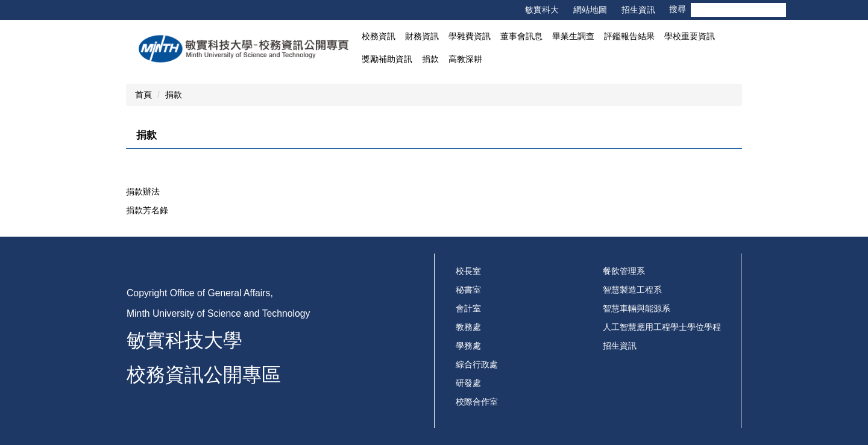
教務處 (468, 327)
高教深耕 (465, 59)
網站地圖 (590, 10)
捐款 (174, 95)
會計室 (468, 308)
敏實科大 (542, 10)
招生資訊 (638, 10)
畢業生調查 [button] (573, 36)
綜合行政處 (477, 364)
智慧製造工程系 (632, 290)
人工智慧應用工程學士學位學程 (662, 327)
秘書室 (468, 290)
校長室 (468, 271)
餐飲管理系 (624, 271)
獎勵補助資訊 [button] (387, 59)
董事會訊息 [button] (521, 36)
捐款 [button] (430, 59)
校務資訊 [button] (379, 36)
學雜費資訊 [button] (470, 36)
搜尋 (777, 10)
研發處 (468, 383)
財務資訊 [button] (422, 36)
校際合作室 (477, 402)
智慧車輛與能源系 (637, 308)
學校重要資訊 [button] (690, 36)
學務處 (468, 346)
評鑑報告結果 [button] (629, 36)
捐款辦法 (143, 191)
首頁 (143, 95)
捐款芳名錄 (147, 210)
